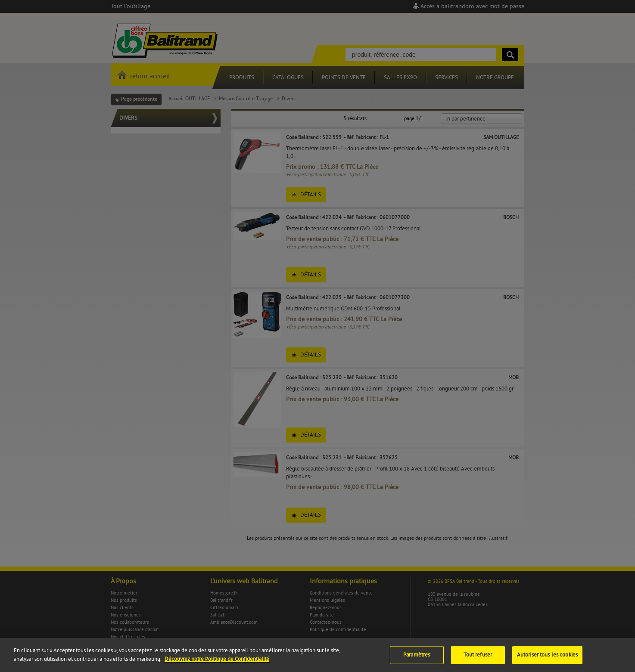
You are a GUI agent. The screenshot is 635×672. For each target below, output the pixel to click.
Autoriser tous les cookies (547, 660)
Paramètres (417, 660)
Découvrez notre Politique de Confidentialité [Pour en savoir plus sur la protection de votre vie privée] (217, 664)
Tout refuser (478, 660)
